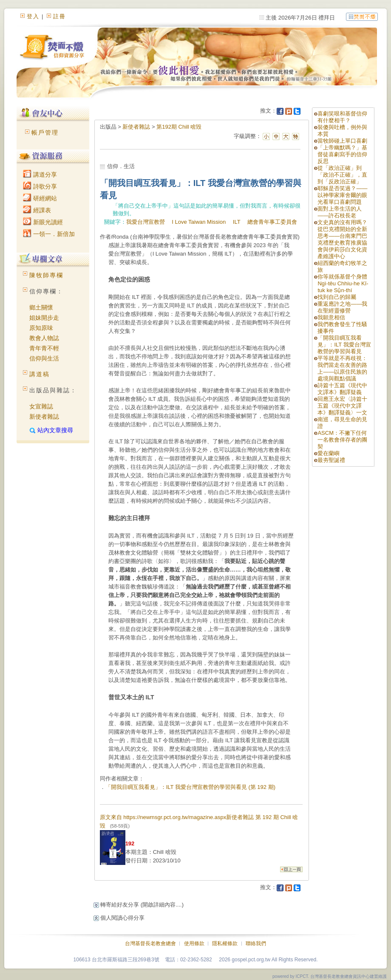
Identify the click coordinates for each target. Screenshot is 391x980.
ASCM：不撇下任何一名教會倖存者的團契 (342, 440)
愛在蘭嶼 (329, 453)
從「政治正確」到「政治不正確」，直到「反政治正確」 (342, 175)
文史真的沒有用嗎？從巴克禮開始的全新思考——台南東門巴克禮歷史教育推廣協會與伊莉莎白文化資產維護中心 (342, 239)
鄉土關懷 (41, 307)
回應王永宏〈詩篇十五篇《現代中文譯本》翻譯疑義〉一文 (342, 406)
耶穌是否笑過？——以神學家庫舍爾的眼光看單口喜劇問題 (342, 195)
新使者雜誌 (44, 417)
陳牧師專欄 (46, 275)
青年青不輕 (44, 348)
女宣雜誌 (41, 406)
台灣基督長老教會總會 (150, 943)
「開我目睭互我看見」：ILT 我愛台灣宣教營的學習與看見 (344, 345)
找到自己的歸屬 (337, 297)
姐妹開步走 (44, 318)
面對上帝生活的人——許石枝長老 (340, 212)
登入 (33, 16)
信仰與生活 (44, 358)
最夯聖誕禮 (331, 460)
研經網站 (40, 198)
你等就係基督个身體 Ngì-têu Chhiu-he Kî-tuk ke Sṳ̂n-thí (343, 283)
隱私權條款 (225, 943)
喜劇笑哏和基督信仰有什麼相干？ (342, 117)
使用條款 (194, 943)
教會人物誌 (44, 338)
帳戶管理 (45, 132)
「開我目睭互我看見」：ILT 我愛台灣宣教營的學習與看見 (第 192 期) (190, 787)
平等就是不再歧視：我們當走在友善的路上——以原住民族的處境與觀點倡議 (342, 368)
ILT (237, 222)
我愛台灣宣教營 (146, 222)
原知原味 (41, 328)
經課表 (37, 210)
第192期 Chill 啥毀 (179, 127)
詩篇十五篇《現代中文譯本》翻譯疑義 (342, 389)
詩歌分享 (40, 186)
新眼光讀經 (43, 222)
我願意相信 (331, 317)
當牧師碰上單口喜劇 (342, 141)
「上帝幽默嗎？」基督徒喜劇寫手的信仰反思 (342, 154)
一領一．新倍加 (49, 234)
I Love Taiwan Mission (199, 222)
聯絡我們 (256, 943)
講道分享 (40, 175)
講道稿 (40, 374)
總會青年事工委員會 (272, 222)
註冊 (59, 16)
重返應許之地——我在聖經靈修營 (342, 307)
